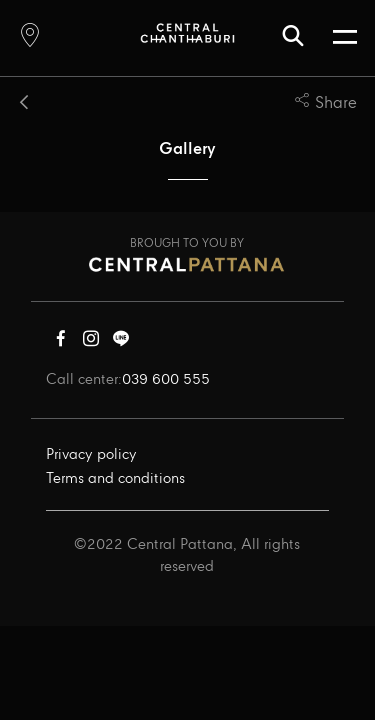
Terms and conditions (115, 479)
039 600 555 (166, 380)
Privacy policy (91, 455)
